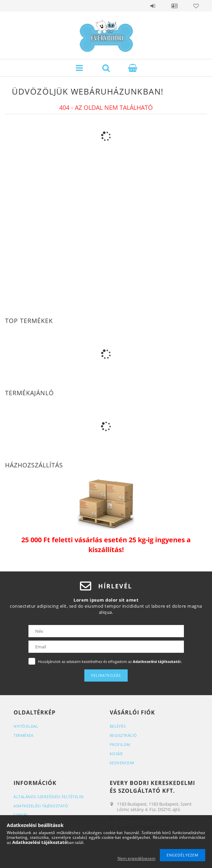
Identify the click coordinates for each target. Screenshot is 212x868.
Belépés (153, 6)
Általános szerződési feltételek (49, 797)
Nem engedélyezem (136, 858)
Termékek (24, 735)
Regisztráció (123, 735)
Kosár (116, 754)
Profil (174, 6)
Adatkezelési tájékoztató (41, 806)
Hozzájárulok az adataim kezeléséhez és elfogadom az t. (110, 661)
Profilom (120, 744)
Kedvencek (196, 6)
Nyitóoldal (26, 726)
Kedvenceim (122, 763)
